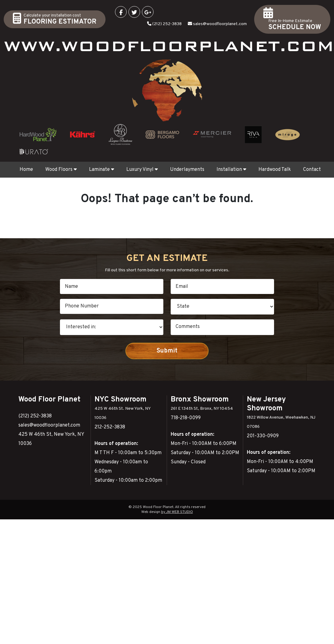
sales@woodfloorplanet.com (220, 24)
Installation (231, 170)
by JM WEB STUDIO (177, 512)
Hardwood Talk (275, 170)
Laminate (102, 170)
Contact (312, 170)
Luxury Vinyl (142, 170)
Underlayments (187, 170)
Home (26, 170)
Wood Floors (61, 170)
